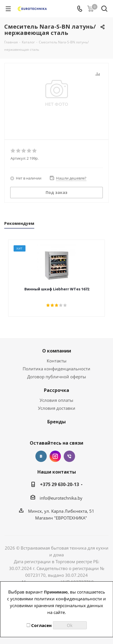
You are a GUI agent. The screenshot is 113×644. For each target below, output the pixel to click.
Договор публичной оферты (57, 377)
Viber (69, 456)
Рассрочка (56, 390)
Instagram (55, 456)
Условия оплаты (56, 400)
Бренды (56, 422)
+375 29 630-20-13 (59, 484)
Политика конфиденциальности (56, 369)
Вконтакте (41, 456)
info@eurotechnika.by (61, 498)
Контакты (57, 361)
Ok (70, 625)
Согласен (39, 625)
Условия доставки (57, 408)
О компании (57, 351)
